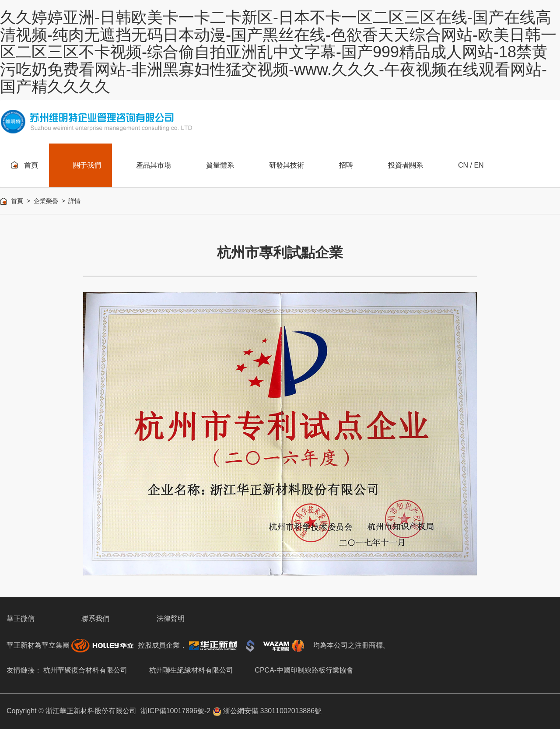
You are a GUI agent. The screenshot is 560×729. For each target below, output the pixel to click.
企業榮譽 (46, 201)
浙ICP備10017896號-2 (175, 711)
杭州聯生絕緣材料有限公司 (191, 670)
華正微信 (21, 619)
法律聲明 (171, 619)
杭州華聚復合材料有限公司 (85, 670)
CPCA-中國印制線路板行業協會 (304, 670)
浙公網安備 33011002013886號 (267, 711)
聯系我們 (95, 619)
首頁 (17, 201)
